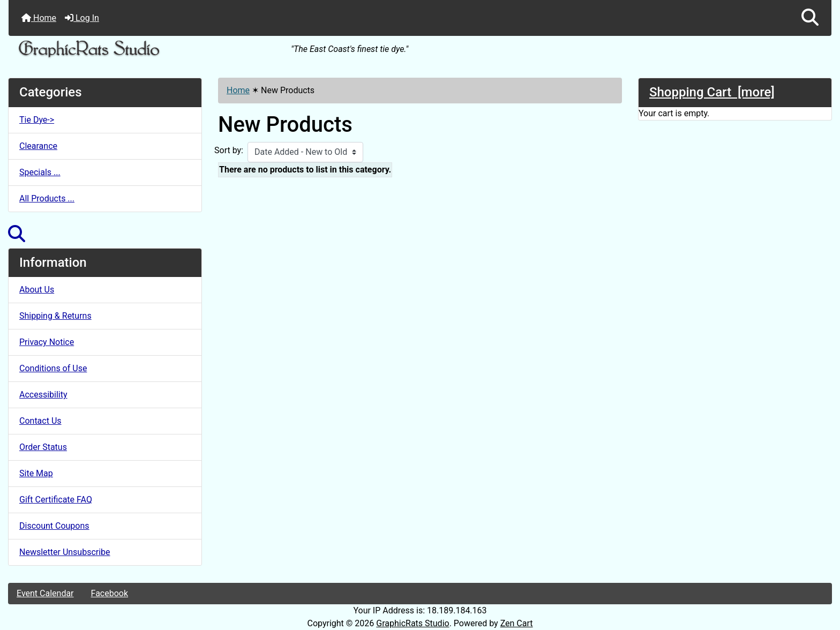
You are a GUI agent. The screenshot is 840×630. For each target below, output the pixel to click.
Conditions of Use (53, 368)
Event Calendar (45, 593)
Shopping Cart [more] (712, 92)
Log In (82, 18)
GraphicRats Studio (412, 623)
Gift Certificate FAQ (56, 500)
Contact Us (40, 421)
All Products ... (47, 198)
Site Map (36, 473)
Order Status (43, 447)
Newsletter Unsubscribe (65, 552)
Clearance (38, 146)
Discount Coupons (54, 526)
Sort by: (229, 150)
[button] (810, 18)
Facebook (110, 593)
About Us (37, 290)
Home (39, 18)
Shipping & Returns (55, 316)
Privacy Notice (47, 342)
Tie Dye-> (37, 120)
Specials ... (40, 172)
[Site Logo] (146, 50)
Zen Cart (517, 623)
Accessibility (43, 395)
